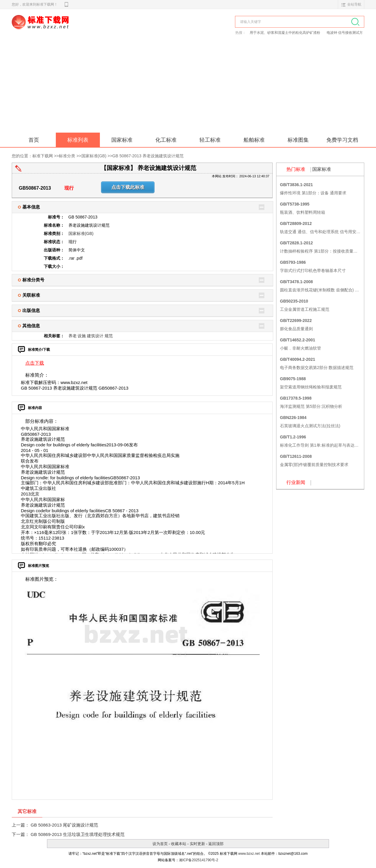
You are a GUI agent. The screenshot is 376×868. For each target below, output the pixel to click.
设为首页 (160, 844)
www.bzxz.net (249, 854)
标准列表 (78, 140)
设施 (82, 336)
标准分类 (67, 156)
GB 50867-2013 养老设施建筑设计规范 (148, 156)
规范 (109, 336)
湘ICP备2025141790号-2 (198, 860)
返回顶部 (216, 844)
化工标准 (166, 140)
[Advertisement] (188, 89)
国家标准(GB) (94, 156)
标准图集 (298, 140)
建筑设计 (95, 336)
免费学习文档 (342, 140)
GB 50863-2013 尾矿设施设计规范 (64, 825)
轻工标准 (210, 140)
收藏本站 (179, 844)
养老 (73, 336)
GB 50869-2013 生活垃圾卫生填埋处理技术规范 (78, 834)
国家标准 (122, 140)
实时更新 (197, 844)
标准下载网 (79, 29)
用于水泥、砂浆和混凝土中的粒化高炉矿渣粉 (285, 33)
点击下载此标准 (128, 187)
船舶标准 (254, 140)
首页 (34, 140)
